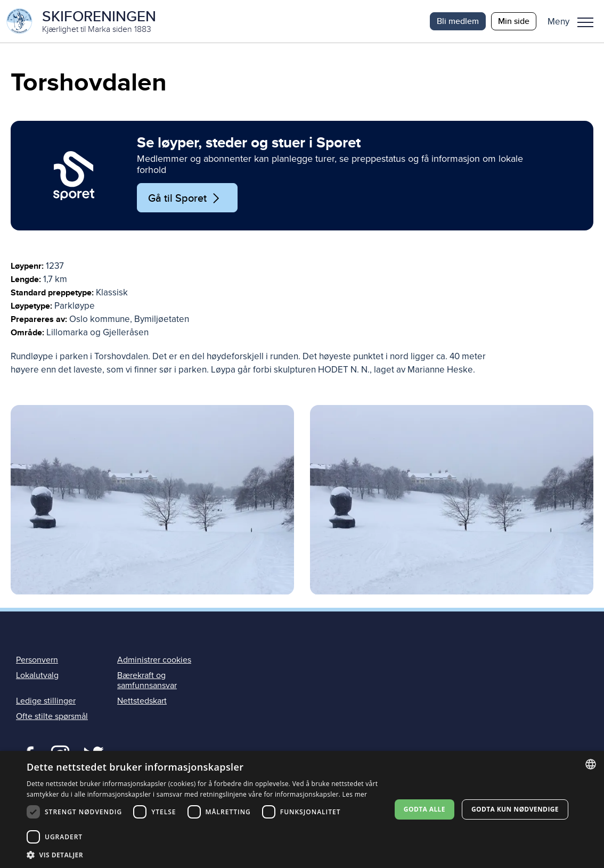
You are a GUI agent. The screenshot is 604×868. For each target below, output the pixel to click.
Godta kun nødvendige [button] (515, 809)
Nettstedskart (142, 701)
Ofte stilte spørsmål (52, 716)
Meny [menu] (585, 22)
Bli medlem (458, 21)
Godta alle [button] (425, 809)
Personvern (37, 660)
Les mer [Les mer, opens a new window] (355, 794)
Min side (514, 21)
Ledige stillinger (46, 701)
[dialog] (302, 809)
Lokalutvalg (37, 675)
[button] (574, 21)
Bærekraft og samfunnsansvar (147, 680)
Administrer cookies (154, 660)
